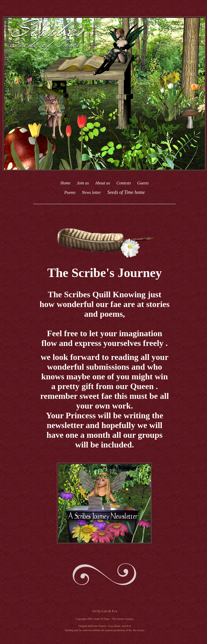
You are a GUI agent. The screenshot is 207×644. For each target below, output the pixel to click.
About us (103, 183)
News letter (92, 192)
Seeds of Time (120, 192)
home (140, 192)
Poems (70, 192)
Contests (124, 183)
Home (65, 183)
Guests (143, 183)
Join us (83, 183)
